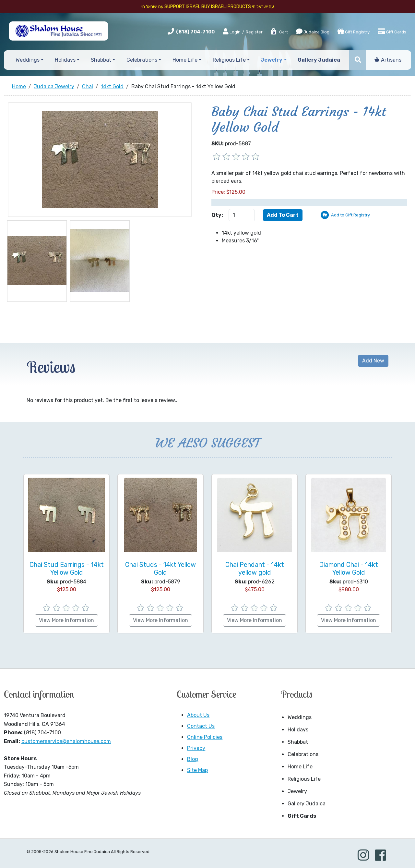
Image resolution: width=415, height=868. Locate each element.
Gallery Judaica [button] (319, 60)
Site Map (197, 770)
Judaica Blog (313, 31)
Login (232, 32)
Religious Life (304, 779)
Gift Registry (354, 31)
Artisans (388, 60)
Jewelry (297, 791)
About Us (198, 715)
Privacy (196, 748)
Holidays (298, 730)
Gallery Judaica (307, 804)
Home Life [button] (185, 60)
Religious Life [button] (229, 60)
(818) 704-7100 (195, 32)
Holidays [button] (65, 60)
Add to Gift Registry (350, 215)
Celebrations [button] (142, 60)
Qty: (217, 215)
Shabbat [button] (101, 60)
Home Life (300, 767)
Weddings (300, 717)
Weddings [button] (28, 60)
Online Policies (205, 737)
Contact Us (201, 726)
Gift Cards (392, 31)
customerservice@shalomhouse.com (66, 741)
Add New (373, 361)
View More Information (66, 620)
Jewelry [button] (272, 60)
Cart (279, 32)
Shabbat (298, 742)
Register (254, 32)
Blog (193, 759)
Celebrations (303, 754)
